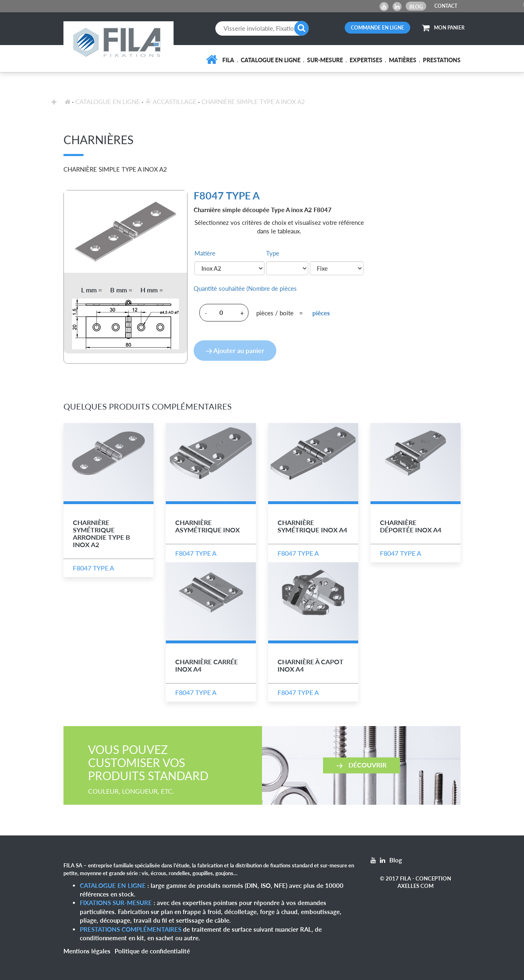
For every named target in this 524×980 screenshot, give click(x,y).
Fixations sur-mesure (116, 903)
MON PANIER (443, 28)
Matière (205, 253)
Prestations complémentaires (131, 929)
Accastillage (171, 102)
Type (273, 253)
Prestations (442, 60)
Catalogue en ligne (271, 60)
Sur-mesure (325, 60)
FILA (228, 60)
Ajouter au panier (235, 350)
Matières (403, 60)
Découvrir (361, 765)
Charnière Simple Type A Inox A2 (253, 102)
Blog (416, 7)
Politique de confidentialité (152, 951)
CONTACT (446, 6)
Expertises (366, 60)
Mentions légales (87, 951)
